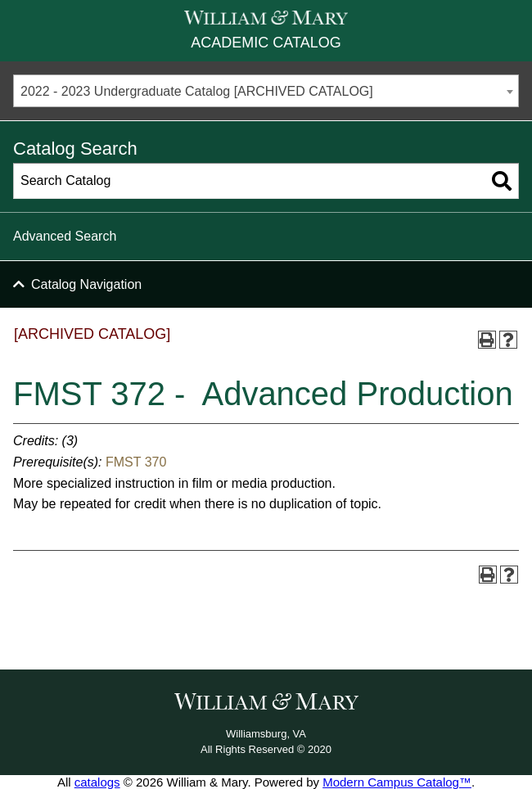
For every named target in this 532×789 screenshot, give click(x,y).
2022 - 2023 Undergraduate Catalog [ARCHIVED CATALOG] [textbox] (197, 91)
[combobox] (266, 91)
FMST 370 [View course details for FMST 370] (136, 462)
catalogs (97, 782)
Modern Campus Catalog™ (397, 782)
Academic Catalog (266, 43)
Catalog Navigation (86, 284)
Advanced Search (65, 236)
